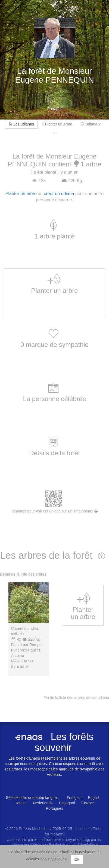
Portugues (55, 808)
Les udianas (21, 124)
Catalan (88, 803)
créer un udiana (59, 194)
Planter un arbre (57, 124)
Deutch (20, 803)
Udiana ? (91, 124)
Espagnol (67, 803)
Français (74, 798)
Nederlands (43, 803)
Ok (77, 859)
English (94, 798)
